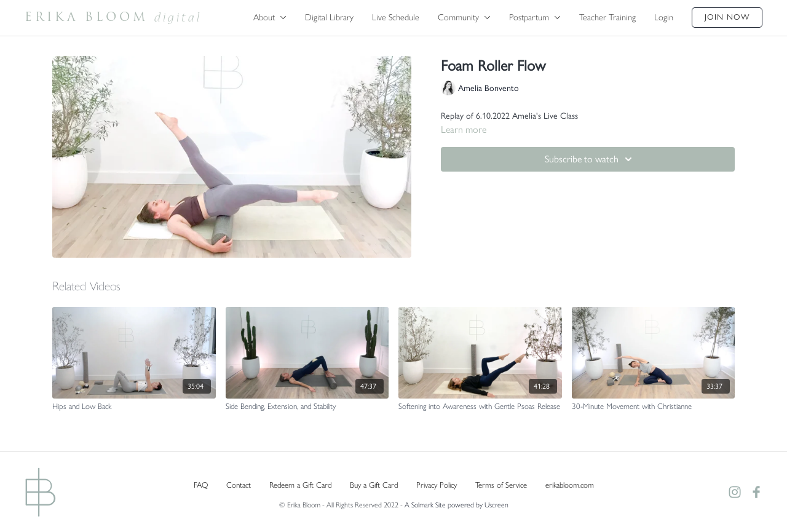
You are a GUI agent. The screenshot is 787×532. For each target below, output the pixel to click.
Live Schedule (396, 17)
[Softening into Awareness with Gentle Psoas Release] (480, 407)
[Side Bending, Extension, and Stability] (307, 407)
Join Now (727, 17)
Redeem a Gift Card (300, 485)
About (270, 17)
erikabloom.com (570, 485)
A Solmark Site (425, 505)
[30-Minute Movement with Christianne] (654, 407)
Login (664, 17)
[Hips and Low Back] (134, 407)
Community (464, 17)
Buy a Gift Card (374, 485)
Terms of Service (501, 485)
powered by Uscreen (478, 505)
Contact (239, 485)
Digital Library (329, 17)
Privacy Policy (437, 485)
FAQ (201, 485)
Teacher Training (607, 17)
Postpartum (535, 17)
